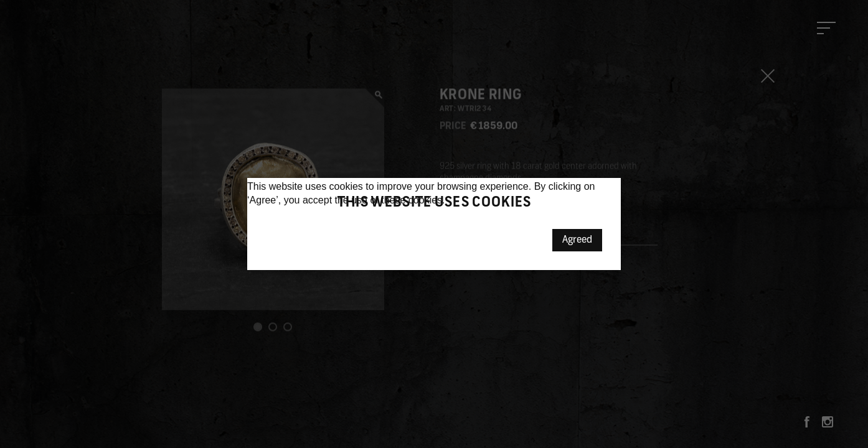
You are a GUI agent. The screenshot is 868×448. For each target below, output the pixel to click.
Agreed (577, 240)
